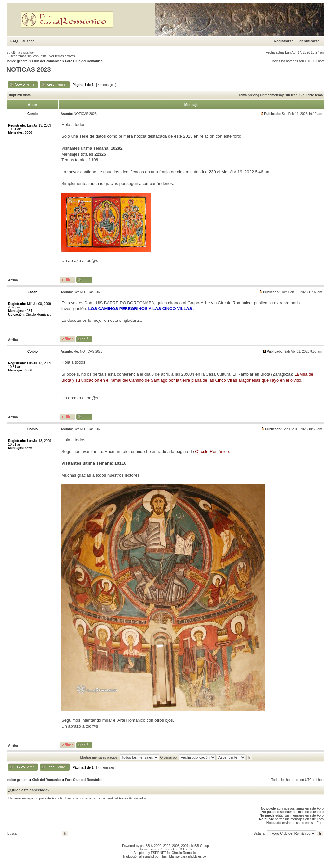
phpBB (145, 846)
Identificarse (309, 41)
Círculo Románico (185, 853)
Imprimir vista (20, 95)
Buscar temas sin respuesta (26, 56)
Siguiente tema (311, 95)
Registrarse (284, 41)
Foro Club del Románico (84, 61)
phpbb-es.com (198, 856)
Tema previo (248, 95)
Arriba (13, 280)
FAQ (14, 41)
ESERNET (159, 853)
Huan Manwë (170, 856)
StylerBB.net (170, 849)
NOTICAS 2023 (29, 69)
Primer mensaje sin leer (278, 95)
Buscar (28, 41)
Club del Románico (47, 61)
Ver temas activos (62, 56)
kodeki (188, 849)
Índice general (17, 61)
